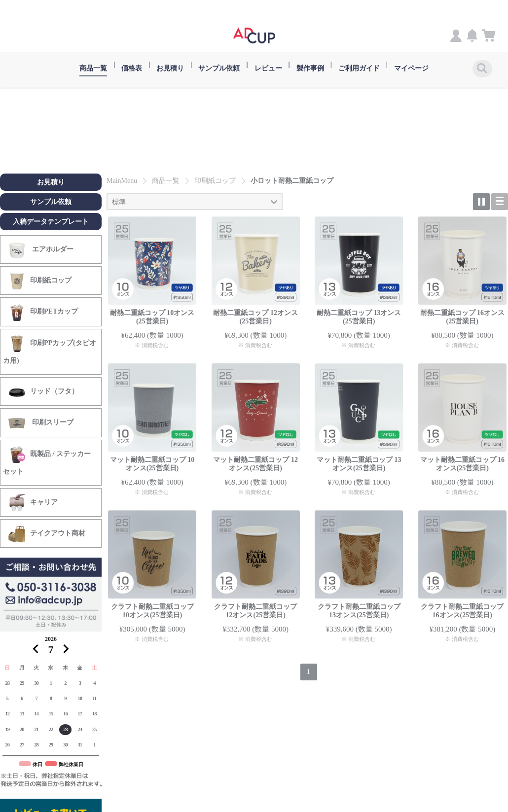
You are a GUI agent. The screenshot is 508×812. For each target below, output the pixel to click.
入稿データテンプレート (51, 221)
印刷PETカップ (43, 312)
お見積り (51, 182)
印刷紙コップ (40, 281)
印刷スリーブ (41, 423)
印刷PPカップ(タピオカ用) (50, 349)
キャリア (33, 502)
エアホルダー (41, 249)
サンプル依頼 (51, 201)
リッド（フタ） (43, 391)
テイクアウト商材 (47, 534)
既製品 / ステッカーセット (47, 460)
